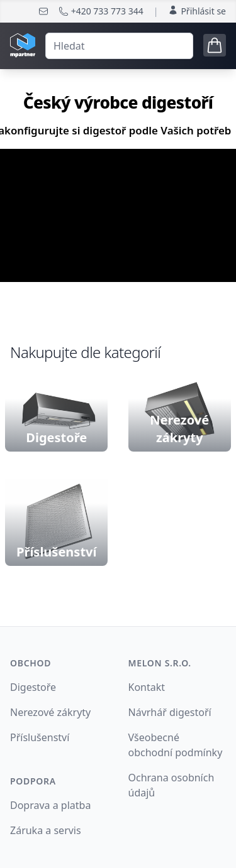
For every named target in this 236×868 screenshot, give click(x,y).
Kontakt (147, 687)
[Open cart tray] (215, 45)
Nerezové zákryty (50, 712)
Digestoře (33, 687)
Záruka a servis (46, 830)
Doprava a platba (50, 805)
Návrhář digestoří (170, 712)
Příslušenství (40, 737)
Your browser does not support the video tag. (118, 216)
